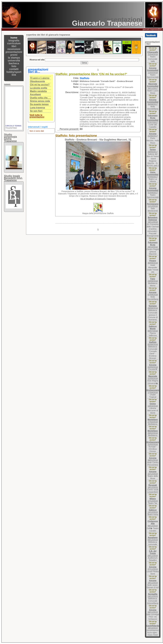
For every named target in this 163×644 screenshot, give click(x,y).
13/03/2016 (153, 405)
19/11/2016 (153, 220)
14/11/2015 (153, 595)
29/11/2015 (153, 553)
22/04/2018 (153, 53)
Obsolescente (37, 81)
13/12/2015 (153, 511)
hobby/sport (14, 72)
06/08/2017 (153, 102)
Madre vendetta (38, 91)
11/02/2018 (153, 70)
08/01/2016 (153, 459)
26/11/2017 (153, 86)
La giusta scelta (38, 88)
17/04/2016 (153, 391)
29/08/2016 (153, 307)
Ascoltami (35, 94)
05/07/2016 (153, 329)
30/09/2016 (153, 262)
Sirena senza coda (40, 101)
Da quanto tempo (39, 104)
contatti (14, 69)
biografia (14, 41)
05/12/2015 (153, 539)
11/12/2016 (153, 205)
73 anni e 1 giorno (40, 78)
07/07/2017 (153, 119)
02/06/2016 (153, 343)
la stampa (14, 58)
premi (14, 55)
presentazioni (14, 52)
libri (14, 46)
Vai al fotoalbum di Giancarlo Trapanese (98, 199)
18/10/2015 (153, 627)
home (14, 38)
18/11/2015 (153, 582)
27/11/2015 (153, 568)
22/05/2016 (153, 366)
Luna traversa (37, 108)
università (14, 61)
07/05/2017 (153, 174)
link (14, 75)
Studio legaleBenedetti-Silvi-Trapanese (13, 178)
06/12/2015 (153, 523)
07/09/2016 (153, 293)
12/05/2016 (153, 377)
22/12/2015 (153, 473)
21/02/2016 (153, 443)
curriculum (14, 43)
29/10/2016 (153, 245)
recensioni (14, 49)
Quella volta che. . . (40, 98)
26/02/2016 (153, 432)
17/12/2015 (153, 500)
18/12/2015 (153, 486)
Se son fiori (36, 111)
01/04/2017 (153, 190)
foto (14, 66)
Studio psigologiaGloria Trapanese (10, 138)
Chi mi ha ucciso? (40, 85)
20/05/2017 (153, 151)
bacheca (14, 63)
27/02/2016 (153, 421)
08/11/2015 (153, 611)
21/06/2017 (153, 135)
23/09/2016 (153, 280)
